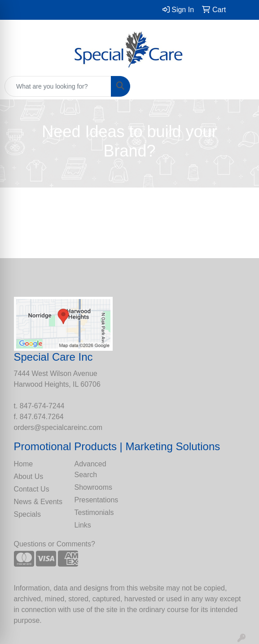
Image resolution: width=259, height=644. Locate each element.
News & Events (38, 502)
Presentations (97, 500)
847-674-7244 (42, 406)
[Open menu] (241, 86)
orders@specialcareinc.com (58, 427)
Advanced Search (90, 469)
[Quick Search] (58, 86)
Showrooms (93, 487)
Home (24, 464)
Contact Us (32, 489)
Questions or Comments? (55, 544)
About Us (29, 476)
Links (83, 525)
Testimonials (94, 512)
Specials (27, 514)
